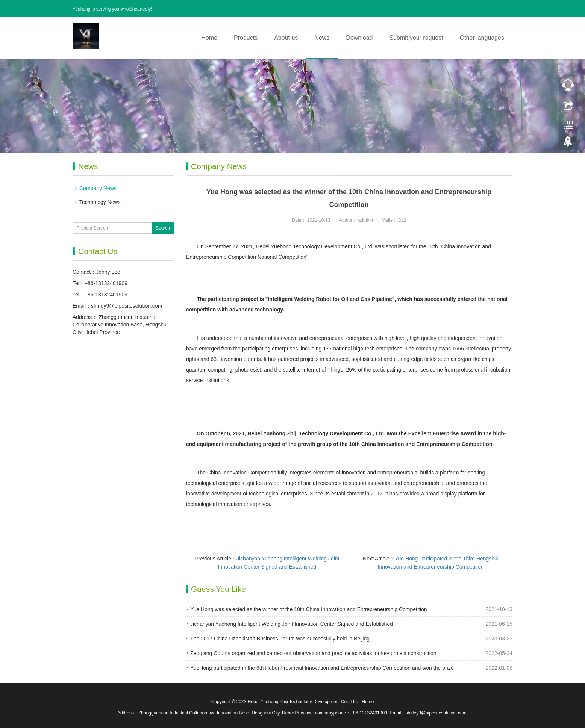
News (322, 38)
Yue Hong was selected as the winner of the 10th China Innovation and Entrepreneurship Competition (309, 609)
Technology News (100, 202)
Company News (98, 188)
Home (209, 38)
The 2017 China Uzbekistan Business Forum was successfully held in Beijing (280, 639)
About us (286, 38)
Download (359, 38)
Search (163, 228)
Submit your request (416, 38)
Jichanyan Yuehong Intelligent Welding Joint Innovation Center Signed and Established (292, 624)
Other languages (482, 38)
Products (246, 38)
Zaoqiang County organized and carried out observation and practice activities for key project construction (313, 653)
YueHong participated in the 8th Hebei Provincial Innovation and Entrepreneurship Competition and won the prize (322, 668)
